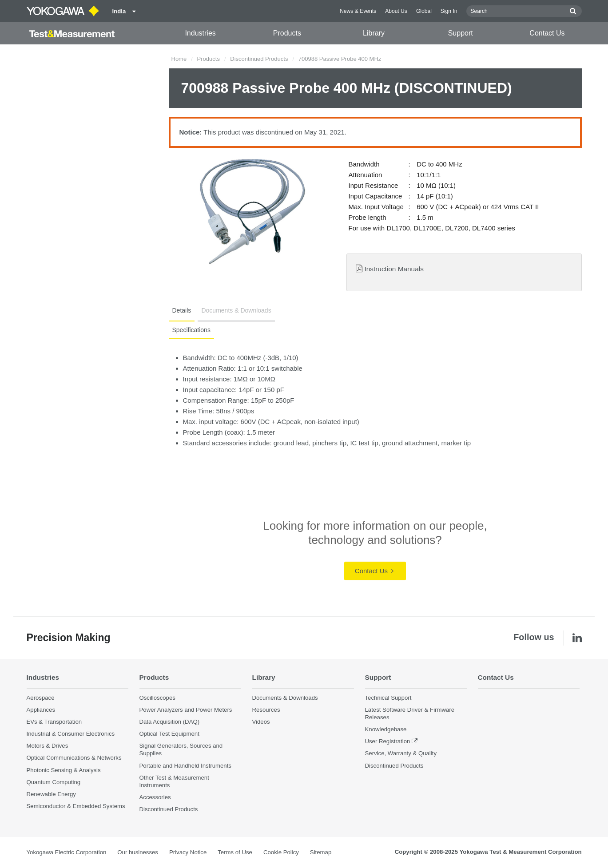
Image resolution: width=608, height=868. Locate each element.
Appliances (41, 710)
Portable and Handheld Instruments (185, 766)
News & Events (358, 11)
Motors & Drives (48, 746)
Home (179, 59)
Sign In (449, 11)
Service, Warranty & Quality (401, 753)
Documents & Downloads (236, 310)
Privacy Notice (188, 852)
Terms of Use (235, 852)
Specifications (191, 330)
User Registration (388, 741)
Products (287, 33)
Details (182, 310)
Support (461, 33)
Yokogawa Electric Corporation (67, 852)
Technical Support (388, 698)
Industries (200, 33)
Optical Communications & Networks (74, 758)
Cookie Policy (281, 852)
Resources (266, 710)
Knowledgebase (386, 729)
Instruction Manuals (394, 269)
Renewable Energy (51, 794)
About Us (396, 11)
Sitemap (321, 852)
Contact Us (547, 33)
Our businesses (138, 852)
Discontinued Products (259, 59)
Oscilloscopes (157, 698)
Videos (261, 722)
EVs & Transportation (54, 722)
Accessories (155, 797)
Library (374, 33)
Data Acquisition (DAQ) (170, 722)
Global (424, 11)
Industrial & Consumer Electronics (71, 734)
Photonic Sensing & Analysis (64, 770)
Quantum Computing (54, 782)
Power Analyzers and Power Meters (186, 710)
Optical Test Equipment (169, 734)
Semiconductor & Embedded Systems (76, 806)
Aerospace (41, 698)
